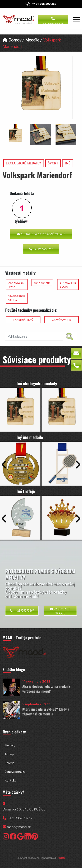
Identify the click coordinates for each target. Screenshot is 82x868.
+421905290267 (53, 21)
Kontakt (10, 780)
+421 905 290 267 (44, 4)
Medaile (32, 40)
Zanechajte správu (60, 611)
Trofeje (10, 754)
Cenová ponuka (15, 771)
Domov (12, 40)
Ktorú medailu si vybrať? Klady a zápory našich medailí (46, 711)
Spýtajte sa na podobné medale (41, 234)
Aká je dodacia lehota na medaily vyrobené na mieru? (46, 689)
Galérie (10, 763)
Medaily (10, 745)
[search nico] (34, 336)
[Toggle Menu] (76, 19)
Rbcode (62, 858)
